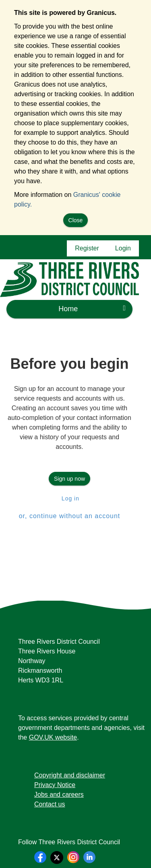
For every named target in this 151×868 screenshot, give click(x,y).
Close (76, 220)
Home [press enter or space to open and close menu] (92, 309)
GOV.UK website (53, 737)
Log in (69, 498)
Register (87, 248)
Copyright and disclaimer (70, 775)
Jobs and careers (59, 795)
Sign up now (69, 479)
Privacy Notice (55, 785)
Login (123, 248)
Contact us (50, 804)
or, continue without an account (70, 516)
